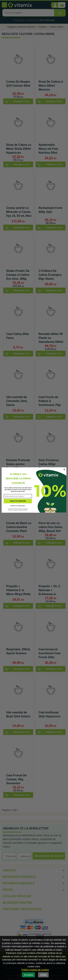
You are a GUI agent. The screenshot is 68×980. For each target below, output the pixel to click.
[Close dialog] (64, 469)
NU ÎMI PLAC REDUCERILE (18, 506)
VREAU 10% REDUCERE (18, 501)
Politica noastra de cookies (35, 970)
